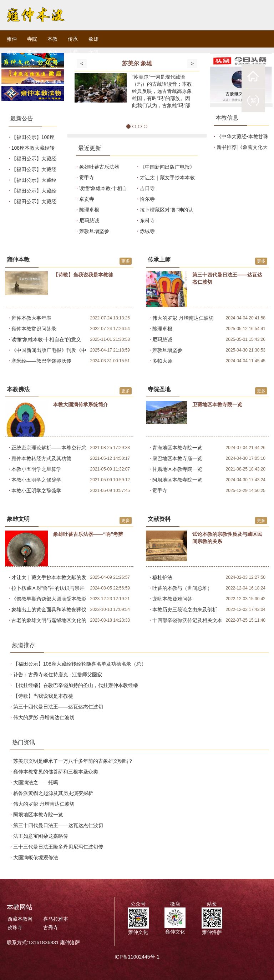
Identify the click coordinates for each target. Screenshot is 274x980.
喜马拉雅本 (56, 919)
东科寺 (147, 220)
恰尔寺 (147, 199)
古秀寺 (51, 927)
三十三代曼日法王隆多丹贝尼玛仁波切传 (59, 847)
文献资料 (159, 519)
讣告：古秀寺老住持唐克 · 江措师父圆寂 (59, 675)
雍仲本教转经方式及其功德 (41, 458)
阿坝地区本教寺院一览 (177, 480)
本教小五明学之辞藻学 (36, 491)
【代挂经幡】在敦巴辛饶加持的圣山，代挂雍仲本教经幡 (76, 685)
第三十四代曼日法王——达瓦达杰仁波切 (59, 707)
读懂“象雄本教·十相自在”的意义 (46, 339)
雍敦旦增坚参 (94, 231)
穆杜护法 (162, 577)
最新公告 (22, 118)
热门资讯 (24, 742)
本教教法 (52, 46)
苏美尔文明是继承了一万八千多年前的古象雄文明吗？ (74, 761)
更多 (126, 261)
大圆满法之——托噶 (36, 782)
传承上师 (73, 46)
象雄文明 (93, 46)
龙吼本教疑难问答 (172, 599)
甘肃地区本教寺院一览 (177, 469)
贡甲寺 (87, 178)
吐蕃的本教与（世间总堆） (182, 588)
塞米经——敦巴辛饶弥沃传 (41, 361)
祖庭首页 (253, 76)
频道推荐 (24, 645)
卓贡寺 (87, 199)
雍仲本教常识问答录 (34, 329)
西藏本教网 (20, 919)
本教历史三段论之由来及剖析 (185, 610)
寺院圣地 (32, 46)
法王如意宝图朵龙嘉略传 (41, 836)
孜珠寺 (15, 927)
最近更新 (90, 148)
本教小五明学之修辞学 (36, 480)
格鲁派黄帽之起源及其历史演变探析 (54, 793)
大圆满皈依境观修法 (36, 857)
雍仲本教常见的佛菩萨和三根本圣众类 (56, 772)
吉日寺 (147, 188)
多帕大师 (162, 361)
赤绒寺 (147, 231)
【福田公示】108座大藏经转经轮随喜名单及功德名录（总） (80, 664)
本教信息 (227, 118)
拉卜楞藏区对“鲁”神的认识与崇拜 (48, 588)
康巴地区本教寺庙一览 (177, 458)
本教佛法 (18, 389)
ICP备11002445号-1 (137, 957)
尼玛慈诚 (89, 220)
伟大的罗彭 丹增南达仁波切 (183, 318)
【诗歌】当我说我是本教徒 (44, 696)
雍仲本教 (12, 46)
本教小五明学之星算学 (36, 469)
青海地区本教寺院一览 (177, 448)
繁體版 (253, 100)
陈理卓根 (89, 210)
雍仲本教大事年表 (31, 318)
